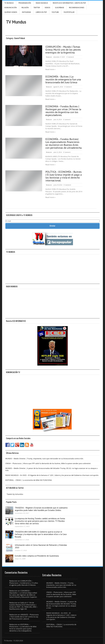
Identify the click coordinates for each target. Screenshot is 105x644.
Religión (25, 8)
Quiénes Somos (11, 12)
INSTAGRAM (26, 12)
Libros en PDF (41, 12)
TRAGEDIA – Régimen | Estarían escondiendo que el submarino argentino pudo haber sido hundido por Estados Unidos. (41, 509)
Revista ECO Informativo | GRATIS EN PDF (69, 3)
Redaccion (49, 57)
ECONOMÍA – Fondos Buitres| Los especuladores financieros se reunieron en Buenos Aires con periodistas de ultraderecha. (64, 143)
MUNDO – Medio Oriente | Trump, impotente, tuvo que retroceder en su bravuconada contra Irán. (44, 459)
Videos (48, 8)
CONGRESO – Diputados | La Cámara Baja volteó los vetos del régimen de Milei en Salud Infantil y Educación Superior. (23, 594)
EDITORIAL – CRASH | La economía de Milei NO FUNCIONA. (29, 480)
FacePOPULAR (69, 12)
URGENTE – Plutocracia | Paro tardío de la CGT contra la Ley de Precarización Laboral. (24, 617)
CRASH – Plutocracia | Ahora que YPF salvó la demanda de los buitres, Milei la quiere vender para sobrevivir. (48, 463)
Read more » (50, 69)
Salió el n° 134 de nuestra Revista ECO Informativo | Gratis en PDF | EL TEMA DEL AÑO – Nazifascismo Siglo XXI (23, 606)
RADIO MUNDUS (42, 3)
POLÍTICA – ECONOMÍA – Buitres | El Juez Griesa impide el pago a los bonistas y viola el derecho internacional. (64, 176)
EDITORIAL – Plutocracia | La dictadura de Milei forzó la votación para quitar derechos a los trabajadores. (23, 628)
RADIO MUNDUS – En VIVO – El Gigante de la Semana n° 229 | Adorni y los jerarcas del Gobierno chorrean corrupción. (52, 475)
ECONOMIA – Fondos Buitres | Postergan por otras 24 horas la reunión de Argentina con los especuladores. (63, 111)
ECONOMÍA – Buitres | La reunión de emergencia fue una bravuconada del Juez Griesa (63, 79)
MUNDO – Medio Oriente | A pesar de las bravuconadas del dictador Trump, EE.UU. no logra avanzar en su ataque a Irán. (51, 469)
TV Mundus (9, 3)
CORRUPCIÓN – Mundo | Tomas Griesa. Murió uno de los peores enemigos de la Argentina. (63, 50)
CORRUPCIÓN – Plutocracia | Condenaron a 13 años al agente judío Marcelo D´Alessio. (24, 583)
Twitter (37, 8)
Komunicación (11, 8)
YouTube (55, 12)
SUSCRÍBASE (60, 8)
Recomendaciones (77, 8)
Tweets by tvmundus (15, 494)
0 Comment (70, 57)
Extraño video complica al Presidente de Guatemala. (37, 556)
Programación (25, 3)
